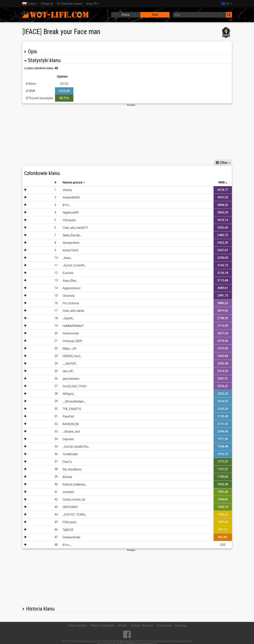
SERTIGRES (49, 507)
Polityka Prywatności (102, 625)
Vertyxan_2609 (51, 341)
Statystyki (31, 163)
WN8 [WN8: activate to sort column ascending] (142, 182)
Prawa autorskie (77, 625)
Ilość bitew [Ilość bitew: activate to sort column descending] (195, 182)
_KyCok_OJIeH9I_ (53, 265)
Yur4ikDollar (49, 454)
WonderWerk (50, 243)
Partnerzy (181, 625)
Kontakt (122, 625)
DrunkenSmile (50, 537)
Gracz (126, 15)
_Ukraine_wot (50, 432)
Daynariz (47, 439)
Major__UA (48, 349)
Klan (155, 15)
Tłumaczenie (164, 625)
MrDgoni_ (47, 394)
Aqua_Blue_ (49, 281)
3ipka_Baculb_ (51, 235)
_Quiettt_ (47, 318)
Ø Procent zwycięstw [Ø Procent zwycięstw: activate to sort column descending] (168, 182)
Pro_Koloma (49, 303)
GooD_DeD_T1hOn (53, 386)
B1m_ (45, 205)
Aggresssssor (50, 288)
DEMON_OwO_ (51, 356)
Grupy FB (91, 4)
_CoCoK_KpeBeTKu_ (55, 447)
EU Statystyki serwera (70, 4)
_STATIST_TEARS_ (53, 515)
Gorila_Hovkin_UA (53, 500)
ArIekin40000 (50, 198)
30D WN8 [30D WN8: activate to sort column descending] (102, 182)
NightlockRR (49, 213)
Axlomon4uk (49, 333)
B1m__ (46, 545)
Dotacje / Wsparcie (142, 625)
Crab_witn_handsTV (54, 228)
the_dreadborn (51, 469)
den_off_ (47, 371)
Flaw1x (46, 462)
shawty (46, 190)
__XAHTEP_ (49, 364)
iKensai (46, 477)
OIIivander (48, 220)
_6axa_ (46, 258)
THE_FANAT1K (51, 409)
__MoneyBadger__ (53, 401)
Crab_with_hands (52, 311)
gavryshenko (50, 379)
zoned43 (47, 492)
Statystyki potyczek (57, 163)
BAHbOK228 (49, 424)
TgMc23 (47, 530)
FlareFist (47, 416)
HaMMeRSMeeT (52, 326)
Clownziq (47, 296)
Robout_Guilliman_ (53, 484)
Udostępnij (84, 163)
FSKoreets (48, 522)
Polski (29, 4)
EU (225, 4)
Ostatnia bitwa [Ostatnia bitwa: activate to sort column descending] (218, 182)
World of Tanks (127, 641)
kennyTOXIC (49, 250)
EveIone (47, 273)
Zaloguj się (47, 4)
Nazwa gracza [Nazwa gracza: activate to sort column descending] (51, 182)
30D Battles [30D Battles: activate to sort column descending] (122, 182)
